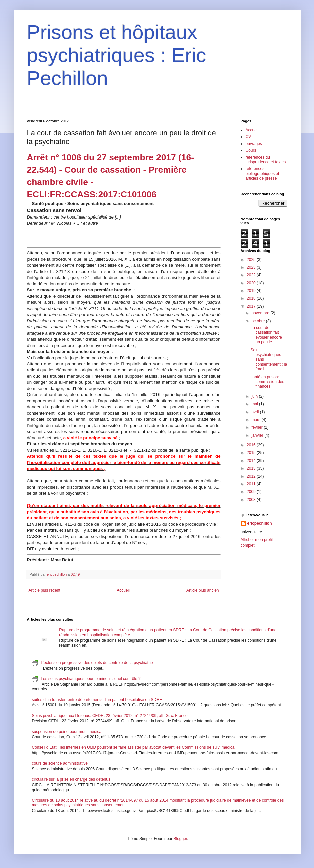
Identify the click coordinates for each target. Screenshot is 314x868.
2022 (252, 275)
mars (256, 420)
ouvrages (254, 144)
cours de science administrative (60, 763)
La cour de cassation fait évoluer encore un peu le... (266, 335)
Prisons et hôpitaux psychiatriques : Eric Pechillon (117, 55)
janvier (258, 435)
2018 (252, 298)
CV (248, 137)
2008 (252, 500)
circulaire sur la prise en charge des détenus (71, 779)
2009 (252, 492)
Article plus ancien (202, 590)
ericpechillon (260, 523)
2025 (252, 260)
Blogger (180, 839)
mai (255, 404)
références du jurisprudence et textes (266, 160)
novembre (261, 313)
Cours (251, 150)
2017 (252, 306)
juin (255, 396)
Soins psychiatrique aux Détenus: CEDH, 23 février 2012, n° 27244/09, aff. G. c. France (110, 716)
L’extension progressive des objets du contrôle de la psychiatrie (97, 663)
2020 (252, 283)
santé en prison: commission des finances (267, 382)
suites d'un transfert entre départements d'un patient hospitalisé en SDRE (97, 700)
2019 (252, 291)
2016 (252, 445)
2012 (252, 476)
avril (255, 412)
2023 (252, 267)
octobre (258, 321)
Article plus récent (45, 590)
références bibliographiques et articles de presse (262, 174)
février (257, 427)
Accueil (123, 590)
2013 (252, 468)
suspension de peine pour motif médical (67, 732)
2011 (252, 484)
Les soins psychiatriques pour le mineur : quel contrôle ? (91, 679)
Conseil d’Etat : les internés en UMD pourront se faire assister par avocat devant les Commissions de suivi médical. (134, 747)
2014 (252, 461)
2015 (252, 453)
